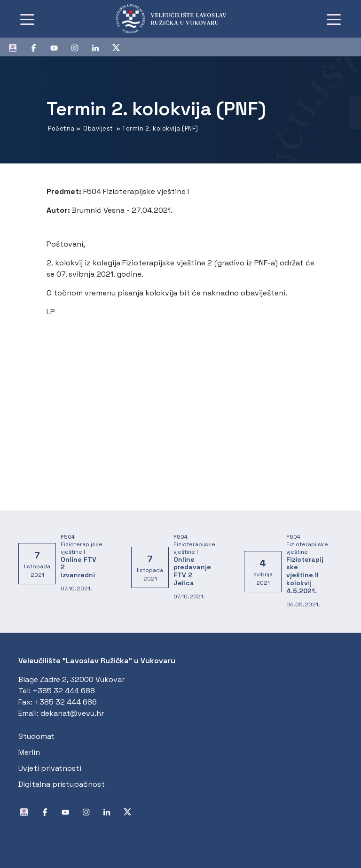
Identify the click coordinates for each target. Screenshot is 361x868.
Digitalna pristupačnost (62, 784)
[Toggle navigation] (27, 19)
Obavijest (98, 128)
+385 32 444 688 (64, 691)
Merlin (29, 752)
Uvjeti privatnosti (50, 768)
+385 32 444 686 (66, 702)
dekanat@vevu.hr (72, 713)
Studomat (36, 736)
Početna (61, 128)
